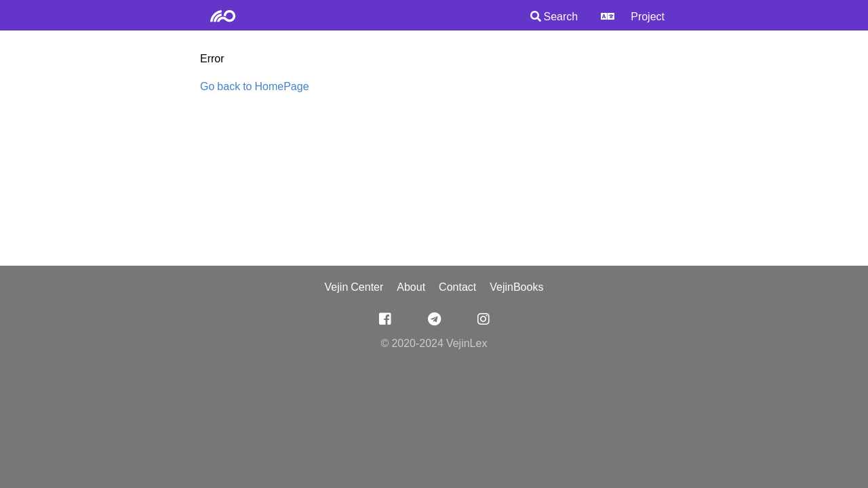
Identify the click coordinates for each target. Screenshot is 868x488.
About (411, 288)
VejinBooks (516, 288)
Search (554, 17)
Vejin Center (354, 288)
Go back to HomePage (255, 87)
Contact (457, 288)
